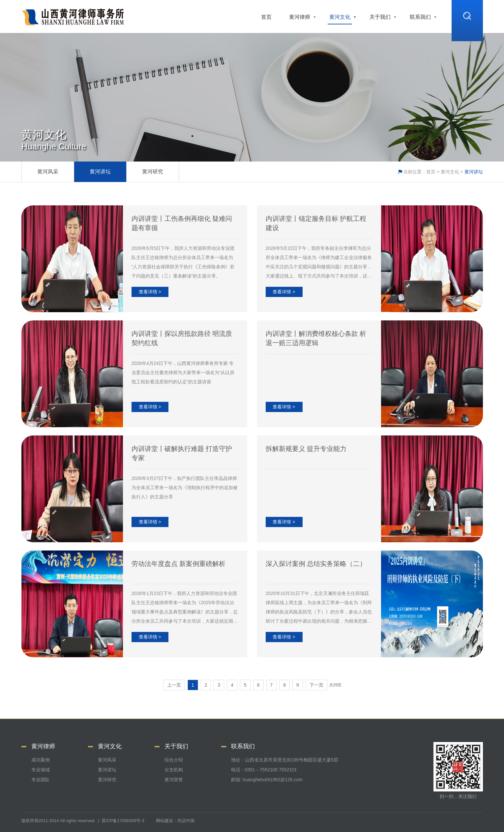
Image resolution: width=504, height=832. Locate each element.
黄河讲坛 (100, 172)
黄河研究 (153, 172)
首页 (266, 17)
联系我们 (420, 17)
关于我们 (380, 17)
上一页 (174, 685)
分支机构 (174, 770)
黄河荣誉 (174, 780)
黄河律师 (300, 17)
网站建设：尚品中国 (175, 821)
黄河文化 (340, 17)
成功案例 (41, 760)
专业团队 (41, 780)
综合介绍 (174, 760)
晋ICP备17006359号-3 (123, 821)
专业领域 (41, 770)
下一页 (316, 685)
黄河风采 (48, 172)
